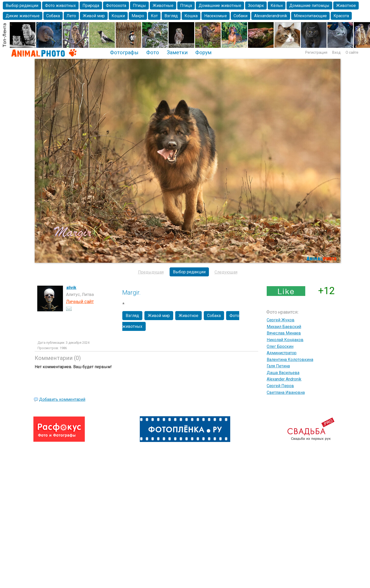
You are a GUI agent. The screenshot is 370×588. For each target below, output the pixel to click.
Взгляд (171, 16)
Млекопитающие (310, 16)
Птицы (139, 6)
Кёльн (277, 6)
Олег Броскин (280, 346)
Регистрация (316, 52)
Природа (91, 6)
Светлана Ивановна (286, 392)
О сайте (352, 52)
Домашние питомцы (309, 6)
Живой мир (94, 16)
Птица (186, 6)
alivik (71, 288)
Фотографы (124, 52)
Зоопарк (256, 6)
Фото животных (60, 6)
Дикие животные (23, 16)
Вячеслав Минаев (284, 333)
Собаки (240, 16)
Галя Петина (278, 366)
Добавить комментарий (62, 399)
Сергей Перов (280, 386)
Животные (163, 6)
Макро (138, 16)
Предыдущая (151, 272)
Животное (346, 6)
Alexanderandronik (271, 16)
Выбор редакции (22, 6)
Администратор (282, 353)
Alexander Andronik (284, 379)
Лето (71, 16)
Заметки (177, 52)
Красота (341, 16)
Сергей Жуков (281, 320)
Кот (154, 16)
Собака (53, 16)
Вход (336, 52)
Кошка (191, 16)
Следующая (226, 272)
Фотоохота (116, 6)
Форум (203, 52)
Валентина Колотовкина (290, 360)
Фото (153, 52)
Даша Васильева (283, 373)
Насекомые (216, 16)
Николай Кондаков (285, 340)
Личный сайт (80, 301)
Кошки (118, 16)
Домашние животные (220, 6)
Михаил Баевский (284, 327)
